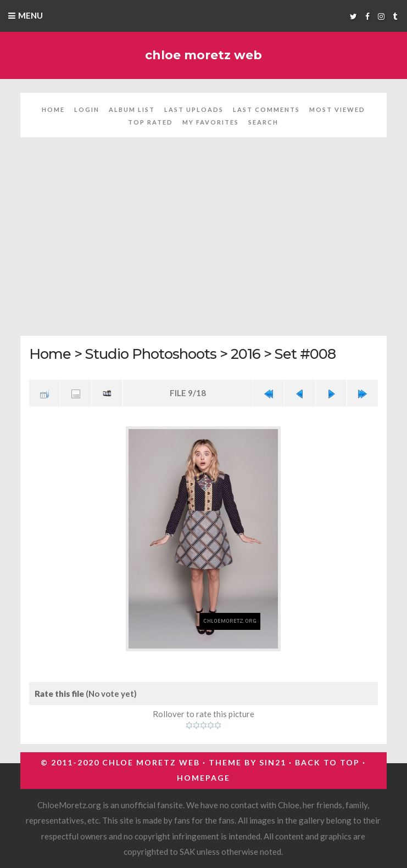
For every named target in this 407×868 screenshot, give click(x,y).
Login (87, 109)
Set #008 (305, 354)
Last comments (266, 109)
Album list (132, 109)
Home (53, 109)
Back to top (327, 762)
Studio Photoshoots (151, 354)
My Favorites (211, 122)
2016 (246, 354)
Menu (30, 15)
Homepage (203, 778)
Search (263, 122)
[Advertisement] (203, 243)
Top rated (150, 122)
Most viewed (337, 109)
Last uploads (194, 109)
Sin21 (273, 762)
